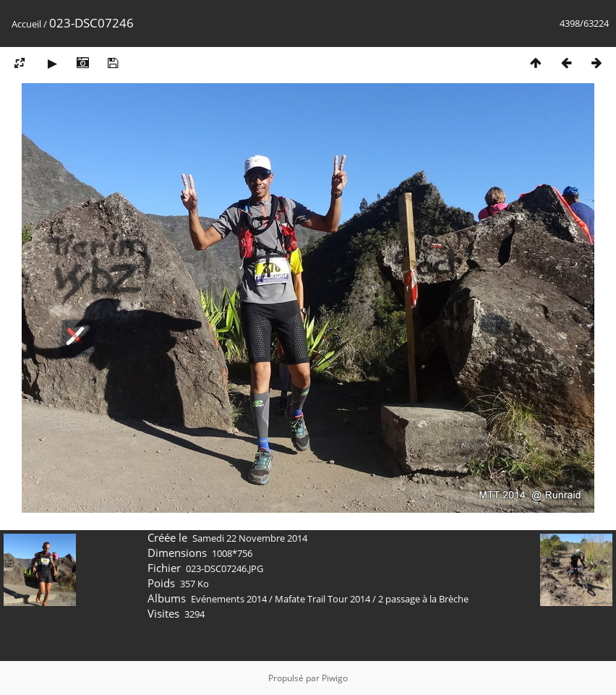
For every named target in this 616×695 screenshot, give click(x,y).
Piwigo (335, 678)
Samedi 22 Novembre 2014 (250, 538)
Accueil (26, 24)
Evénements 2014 (229, 599)
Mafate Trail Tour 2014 (322, 599)
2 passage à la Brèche (423, 599)
